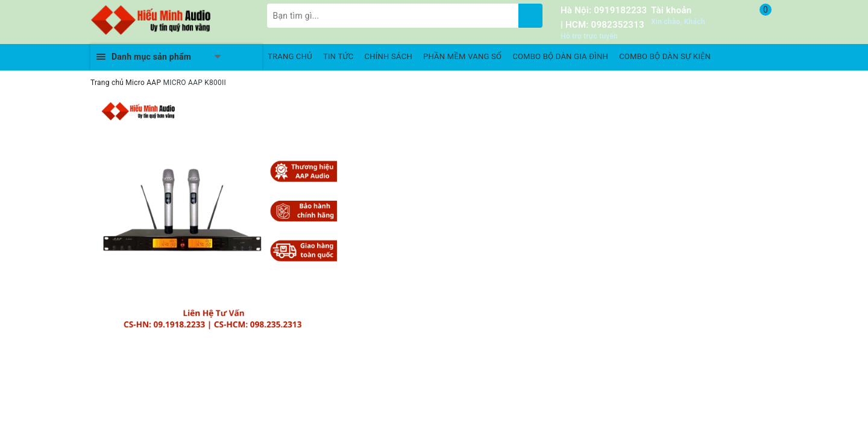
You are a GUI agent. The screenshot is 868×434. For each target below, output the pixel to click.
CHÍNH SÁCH (388, 56)
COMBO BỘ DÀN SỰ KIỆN (665, 56)
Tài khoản (671, 10)
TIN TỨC (338, 56)
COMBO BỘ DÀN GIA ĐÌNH (560, 56)
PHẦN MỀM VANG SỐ (462, 56)
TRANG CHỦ (290, 56)
